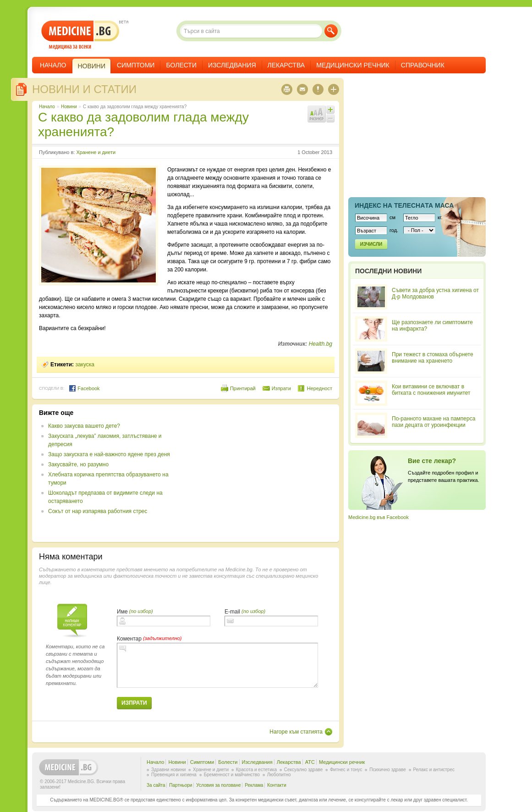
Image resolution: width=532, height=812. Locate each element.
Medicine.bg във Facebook (378, 517)
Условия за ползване (218, 785)
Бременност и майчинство (232, 775)
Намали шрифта (330, 118)
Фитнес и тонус (346, 770)
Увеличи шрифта (330, 110)
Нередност (320, 388)
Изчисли (371, 244)
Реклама (254, 785)
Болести (181, 65)
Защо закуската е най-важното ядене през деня (109, 454)
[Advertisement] (258, 473)
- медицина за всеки (80, 35)
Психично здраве (388, 770)
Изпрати (281, 388)
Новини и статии (84, 89)
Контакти (277, 785)
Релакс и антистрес (434, 770)
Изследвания (232, 65)
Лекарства (286, 65)
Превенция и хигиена (174, 775)
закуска (85, 365)
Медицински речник (353, 65)
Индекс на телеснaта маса (404, 205)
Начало (53, 65)
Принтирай (243, 388)
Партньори (181, 785)
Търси (331, 31)
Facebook (84, 388)
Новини (69, 107)
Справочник (423, 65)
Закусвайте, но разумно (78, 464)
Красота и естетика (256, 770)
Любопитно (279, 775)
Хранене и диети (96, 152)
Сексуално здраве (304, 770)
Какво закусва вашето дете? (84, 426)
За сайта (156, 785)
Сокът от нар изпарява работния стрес (98, 511)
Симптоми (136, 65)
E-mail (232, 612)
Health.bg (321, 344)
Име (122, 612)
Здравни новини (168, 770)
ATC (310, 762)
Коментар (129, 639)
